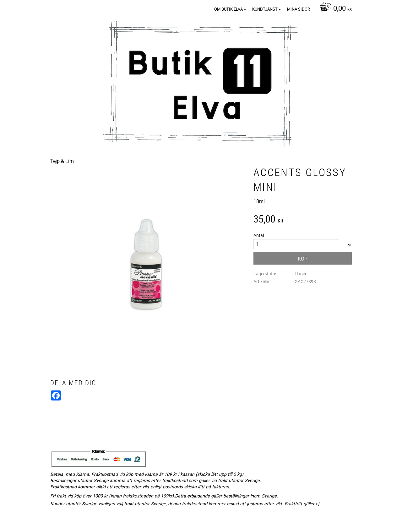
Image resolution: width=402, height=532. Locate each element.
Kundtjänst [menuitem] (265, 9)
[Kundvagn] (334, 9)
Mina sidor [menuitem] (299, 9)
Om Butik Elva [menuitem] (228, 9)
